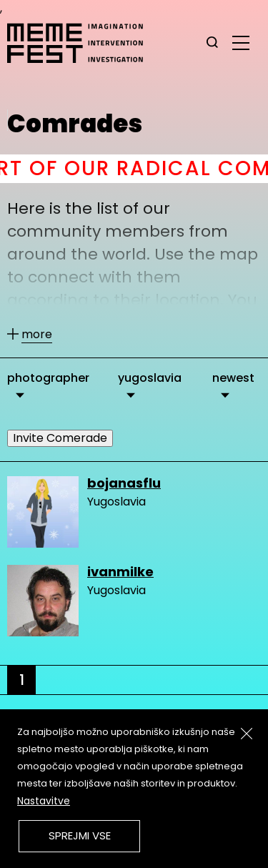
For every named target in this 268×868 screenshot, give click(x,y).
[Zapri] (247, 734)
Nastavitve (44, 801)
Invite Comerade (60, 438)
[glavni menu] (241, 42)
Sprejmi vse (80, 835)
